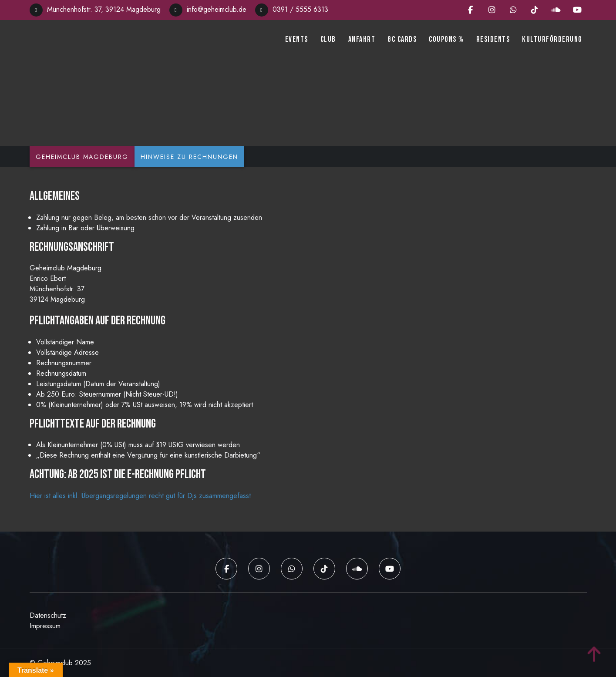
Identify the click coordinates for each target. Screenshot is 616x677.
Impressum (45, 626)
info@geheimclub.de (208, 9)
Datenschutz (48, 615)
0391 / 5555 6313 (292, 9)
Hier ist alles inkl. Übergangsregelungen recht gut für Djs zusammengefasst (140, 496)
